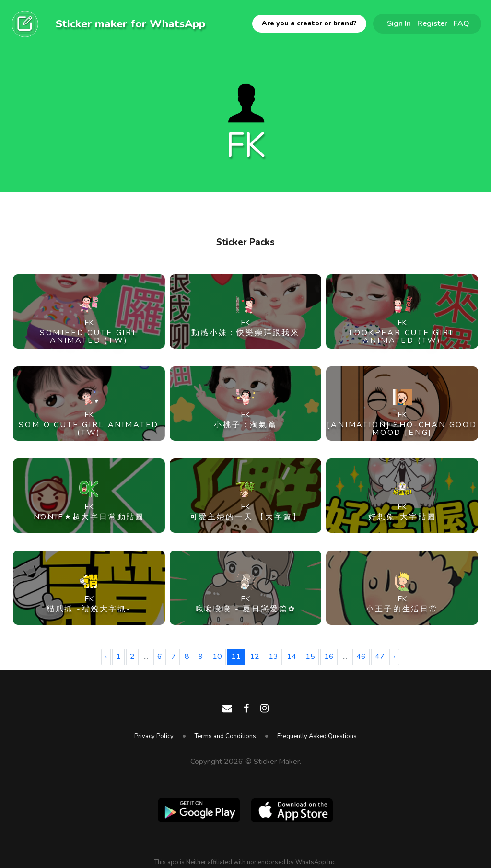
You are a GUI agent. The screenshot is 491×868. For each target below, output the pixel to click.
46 (361, 657)
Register (432, 23)
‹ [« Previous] (106, 657)
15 (310, 657)
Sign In (399, 23)
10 (217, 657)
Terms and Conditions (225, 736)
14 (292, 657)
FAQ (462, 23)
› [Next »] (394, 657)
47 (380, 657)
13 (273, 657)
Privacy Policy (154, 736)
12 (255, 657)
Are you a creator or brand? (309, 23)
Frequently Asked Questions (317, 736)
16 (329, 657)
